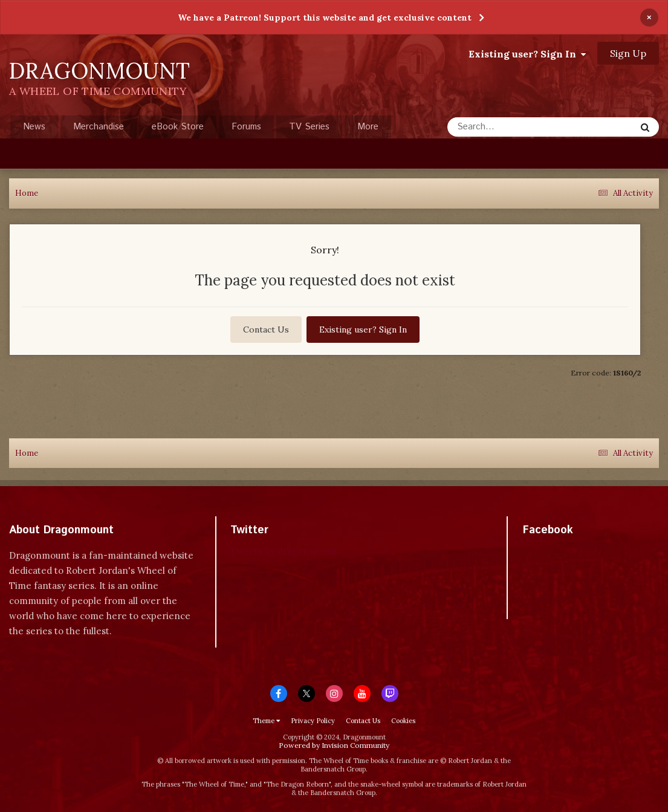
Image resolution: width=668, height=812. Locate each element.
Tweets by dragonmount (284, 551)
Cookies (403, 721)
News (34, 127)
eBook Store (178, 127)
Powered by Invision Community (334, 745)
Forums (246, 127)
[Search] (509, 127)
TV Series (309, 127)
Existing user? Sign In (527, 54)
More (368, 127)
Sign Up (628, 53)
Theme (266, 721)
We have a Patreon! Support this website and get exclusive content (325, 18)
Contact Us (266, 330)
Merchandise (99, 127)
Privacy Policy (313, 721)
